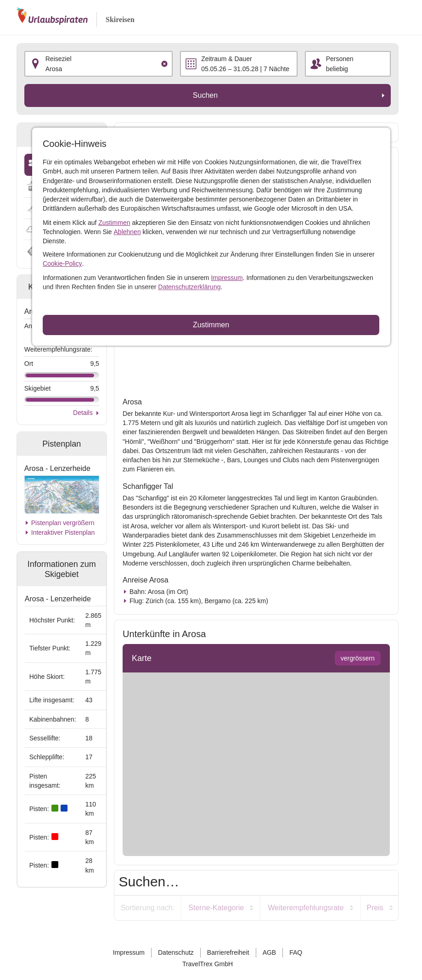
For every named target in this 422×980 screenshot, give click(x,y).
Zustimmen (114, 223)
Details (83, 413)
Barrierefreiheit (228, 952)
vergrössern (358, 658)
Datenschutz (176, 952)
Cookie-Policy (62, 263)
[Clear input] (164, 64)
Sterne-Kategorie (216, 908)
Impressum (227, 278)
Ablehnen (127, 232)
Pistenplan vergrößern (63, 523)
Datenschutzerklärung (189, 287)
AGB (270, 952)
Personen (340, 59)
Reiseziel (59, 59)
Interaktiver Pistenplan (63, 532)
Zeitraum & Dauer (226, 59)
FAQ (296, 952)
